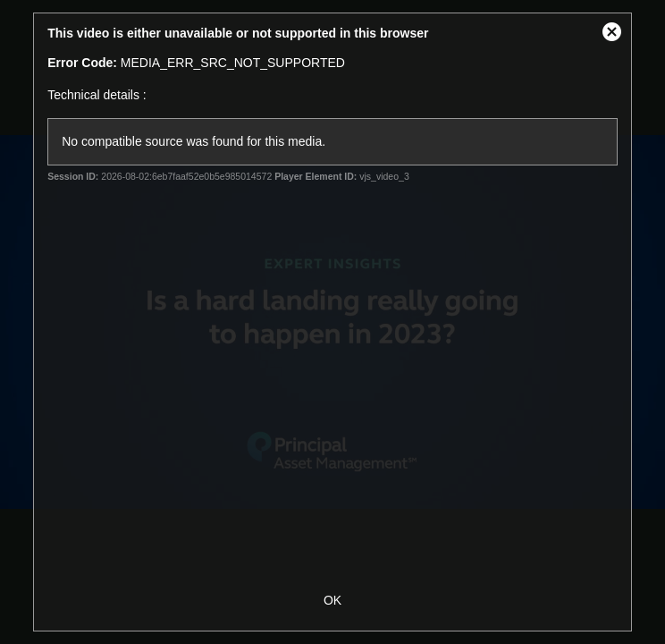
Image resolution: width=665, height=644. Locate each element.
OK (332, 600)
